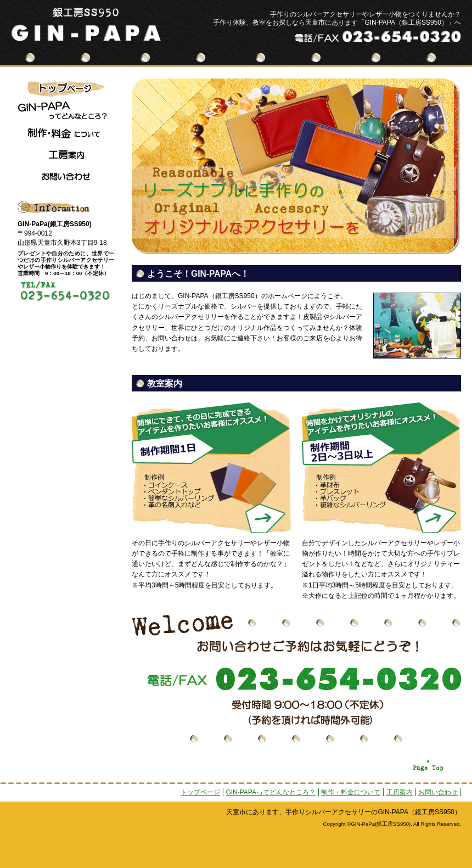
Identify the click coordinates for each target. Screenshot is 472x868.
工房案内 (400, 792)
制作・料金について (351, 792)
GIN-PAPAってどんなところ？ (271, 792)
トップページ (200, 792)
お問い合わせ (438, 792)
